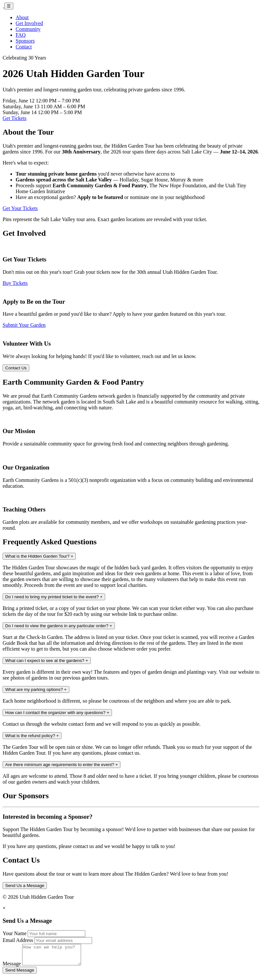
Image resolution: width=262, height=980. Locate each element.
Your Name (14, 933)
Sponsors (25, 41)
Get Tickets (14, 118)
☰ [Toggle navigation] (9, 6)
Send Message (20, 974)
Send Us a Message (25, 886)
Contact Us (16, 368)
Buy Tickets (15, 283)
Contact (24, 47)
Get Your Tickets (20, 208)
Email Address (18, 940)
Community (28, 29)
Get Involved (29, 23)
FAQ (21, 35)
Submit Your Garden (24, 325)
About (22, 17)
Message (12, 967)
